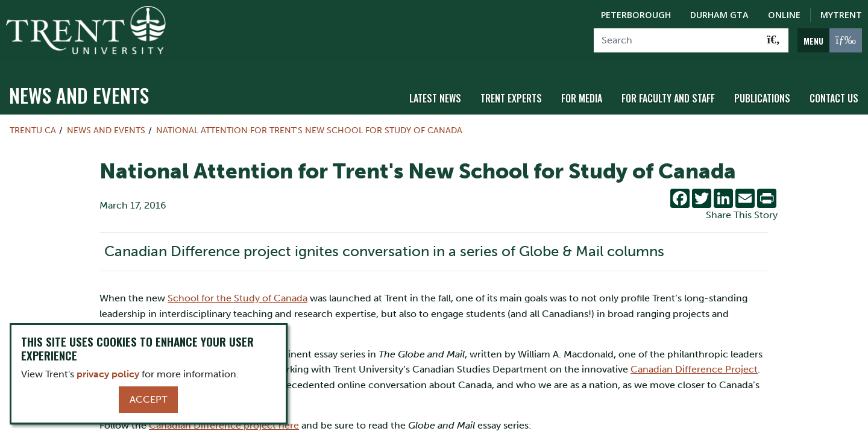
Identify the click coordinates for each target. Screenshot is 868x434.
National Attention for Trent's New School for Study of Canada (309, 124)
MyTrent (841, 15)
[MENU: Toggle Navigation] (830, 40)
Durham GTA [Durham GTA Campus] (719, 15)
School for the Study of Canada (237, 292)
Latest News (435, 92)
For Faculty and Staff (668, 92)
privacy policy (108, 374)
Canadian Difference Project (694, 363)
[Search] (677, 40)
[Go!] (774, 40)
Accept (148, 399)
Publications (762, 92)
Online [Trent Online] (784, 15)
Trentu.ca (33, 124)
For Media (582, 92)
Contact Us (834, 92)
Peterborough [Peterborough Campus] (636, 15)
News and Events (79, 89)
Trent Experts (511, 92)
